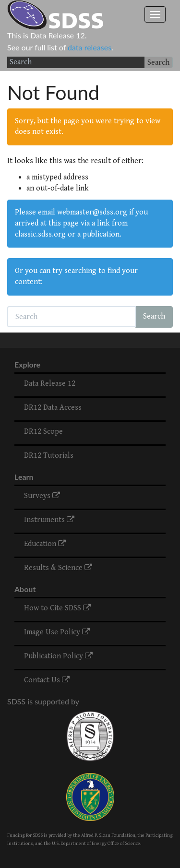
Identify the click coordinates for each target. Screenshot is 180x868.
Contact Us (47, 680)
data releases (90, 47)
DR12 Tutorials (49, 456)
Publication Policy (58, 656)
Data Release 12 (50, 384)
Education (45, 544)
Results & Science (58, 568)
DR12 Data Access (53, 408)
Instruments (49, 520)
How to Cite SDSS (57, 608)
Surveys (42, 496)
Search (158, 63)
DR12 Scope (43, 432)
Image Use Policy (57, 632)
